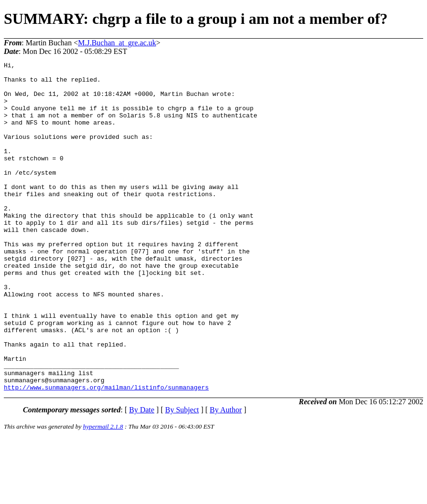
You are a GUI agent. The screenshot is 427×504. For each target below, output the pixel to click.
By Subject (182, 476)
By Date (142, 476)
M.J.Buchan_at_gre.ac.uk (117, 43)
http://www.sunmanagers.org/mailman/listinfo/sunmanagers (106, 453)
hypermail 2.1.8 (103, 492)
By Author (226, 476)
